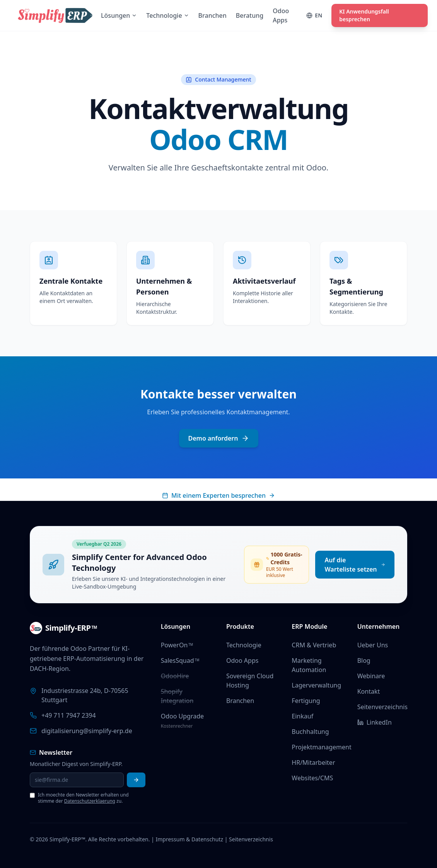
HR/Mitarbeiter (313, 762)
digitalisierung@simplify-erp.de (87, 731)
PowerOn (177, 645)
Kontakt (369, 691)
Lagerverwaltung (316, 685)
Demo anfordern (219, 438)
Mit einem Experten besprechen (218, 495)
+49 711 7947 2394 (69, 715)
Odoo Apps (242, 660)
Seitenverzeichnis (382, 707)
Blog (364, 660)
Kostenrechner (177, 726)
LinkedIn (375, 722)
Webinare (371, 676)
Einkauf (302, 716)
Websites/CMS (312, 778)
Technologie (244, 645)
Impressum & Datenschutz (189, 839)
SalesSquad (180, 660)
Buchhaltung (310, 732)
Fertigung (306, 701)
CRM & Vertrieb (314, 645)
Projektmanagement (321, 747)
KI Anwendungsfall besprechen (364, 15)
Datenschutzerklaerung (90, 801)
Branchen (240, 701)
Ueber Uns (373, 645)
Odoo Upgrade (182, 716)
